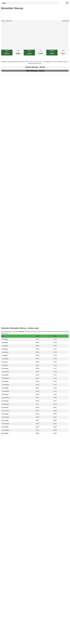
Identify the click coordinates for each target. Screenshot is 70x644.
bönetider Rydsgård (10, 353)
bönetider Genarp (10, 356)
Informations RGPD (7, 386)
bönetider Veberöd (10, 358)
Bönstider (11, 382)
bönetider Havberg (10, 362)
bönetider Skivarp (10, 351)
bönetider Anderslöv (10, 354)
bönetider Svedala (10, 360)
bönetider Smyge (9, 364)
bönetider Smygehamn (11, 349)
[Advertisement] (35, 36)
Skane (4, 3)
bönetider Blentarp (10, 347)
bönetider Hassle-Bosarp (12, 366)
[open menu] (67, 3)
